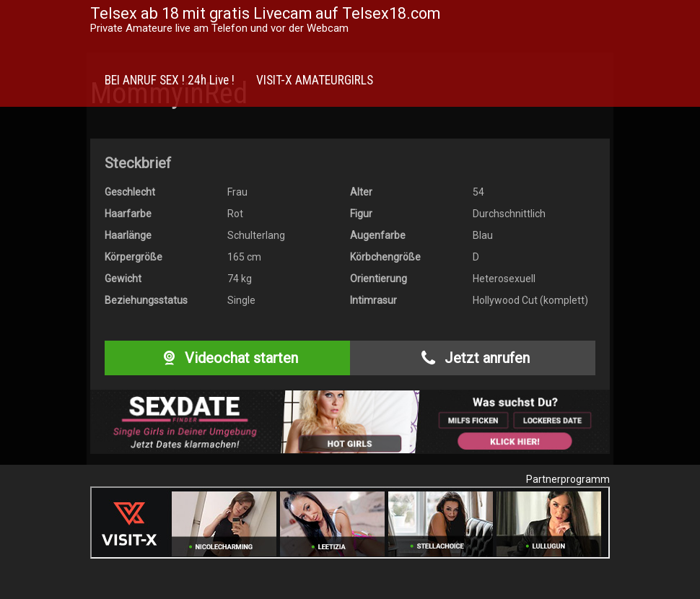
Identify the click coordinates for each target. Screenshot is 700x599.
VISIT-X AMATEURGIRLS (315, 80)
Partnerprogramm (568, 479)
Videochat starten (227, 358)
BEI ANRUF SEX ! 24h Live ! (170, 80)
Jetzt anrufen (472, 358)
